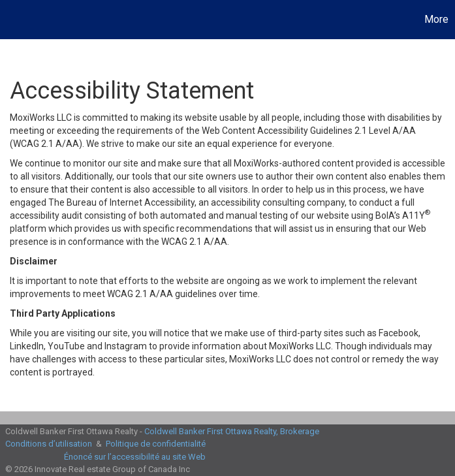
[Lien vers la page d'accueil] (17, 20)
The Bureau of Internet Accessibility (121, 202)
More (436, 19)
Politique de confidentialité (156, 444)
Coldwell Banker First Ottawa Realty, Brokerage (232, 431)
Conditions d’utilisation (49, 444)
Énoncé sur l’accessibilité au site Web (135, 457)
